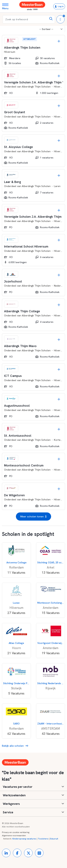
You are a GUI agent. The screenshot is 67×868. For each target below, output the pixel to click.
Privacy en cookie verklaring (16, 832)
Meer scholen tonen (33, 517)
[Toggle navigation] (7, 6)
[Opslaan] (59, 41)
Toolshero (43, 839)
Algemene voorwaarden (14, 836)
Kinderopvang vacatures (24, 839)
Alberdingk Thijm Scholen (36, 87)
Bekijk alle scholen (15, 746)
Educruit (54, 839)
